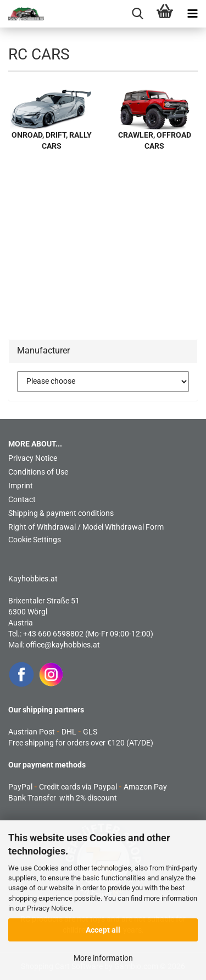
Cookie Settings (35, 540)
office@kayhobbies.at (63, 645)
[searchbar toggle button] (137, 14)
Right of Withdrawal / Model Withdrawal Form (86, 527)
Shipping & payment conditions (61, 513)
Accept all (103, 930)
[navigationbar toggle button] (192, 14)
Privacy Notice (49, 908)
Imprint (21, 486)
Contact (22, 499)
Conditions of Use (38, 472)
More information (103, 958)
